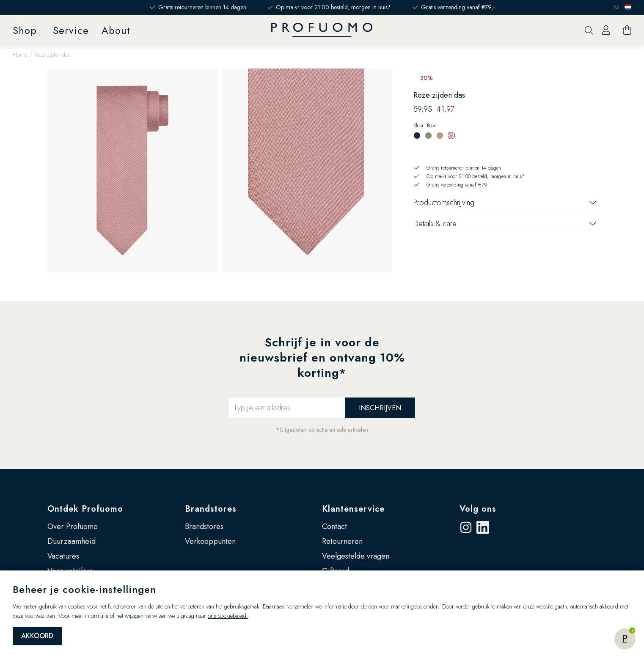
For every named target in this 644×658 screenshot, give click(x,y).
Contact (334, 526)
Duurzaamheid (72, 541)
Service (71, 30)
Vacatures (63, 556)
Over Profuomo (73, 526)
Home (20, 55)
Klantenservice (353, 509)
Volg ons (478, 509)
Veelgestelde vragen (356, 556)
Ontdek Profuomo (85, 509)
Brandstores (211, 509)
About (116, 30)
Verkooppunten (210, 541)
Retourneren (342, 541)
